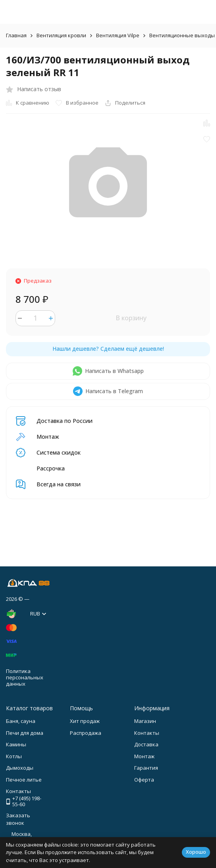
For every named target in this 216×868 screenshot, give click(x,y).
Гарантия (146, 768)
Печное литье (24, 780)
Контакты (147, 733)
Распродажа (86, 733)
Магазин (145, 721)
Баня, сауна (21, 721)
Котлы (14, 756)
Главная (16, 35)
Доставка (146, 744)
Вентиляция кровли (61, 35)
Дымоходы (20, 768)
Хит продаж (85, 721)
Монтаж (144, 756)
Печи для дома (25, 733)
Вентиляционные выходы (182, 35)
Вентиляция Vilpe (118, 35)
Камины (16, 744)
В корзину (131, 318)
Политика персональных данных (25, 677)
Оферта (144, 780)
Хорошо (196, 852)
